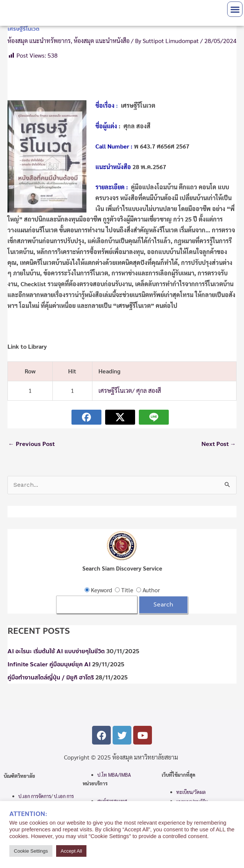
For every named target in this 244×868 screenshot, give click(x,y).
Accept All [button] (71, 851)
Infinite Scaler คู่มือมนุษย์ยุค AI (49, 664)
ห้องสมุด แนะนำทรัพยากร (39, 41)
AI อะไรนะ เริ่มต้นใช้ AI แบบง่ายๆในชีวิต (56, 651)
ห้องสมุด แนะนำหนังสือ (102, 41)
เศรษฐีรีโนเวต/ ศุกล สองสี (130, 390)
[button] (235, 9)
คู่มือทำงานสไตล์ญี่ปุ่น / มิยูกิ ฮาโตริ (51, 678)
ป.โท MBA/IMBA (114, 775)
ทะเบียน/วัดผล (191, 792)
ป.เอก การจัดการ (35, 796)
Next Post (219, 444)
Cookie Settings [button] (31, 851)
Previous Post (31, 444)
